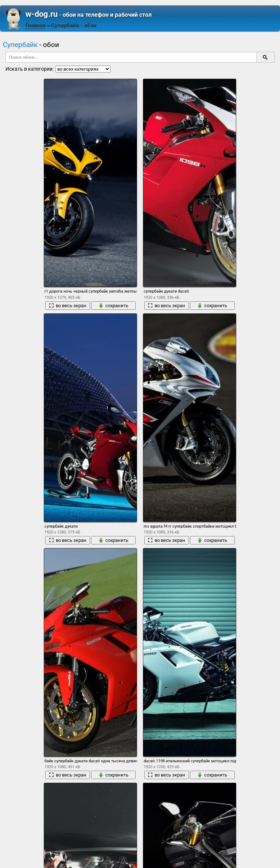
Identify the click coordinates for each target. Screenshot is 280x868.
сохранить (113, 306)
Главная (36, 26)
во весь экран (68, 306)
